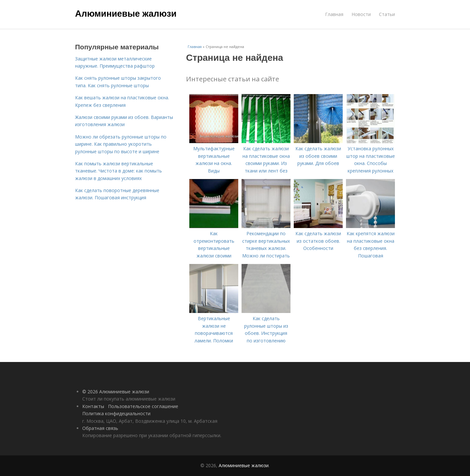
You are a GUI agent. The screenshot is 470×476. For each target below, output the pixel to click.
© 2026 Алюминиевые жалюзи (116, 392)
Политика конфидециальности (116, 413)
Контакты (93, 406)
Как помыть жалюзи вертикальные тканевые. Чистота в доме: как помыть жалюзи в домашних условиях (118, 171)
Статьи (387, 14)
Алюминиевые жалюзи (126, 14)
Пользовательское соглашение (143, 406)
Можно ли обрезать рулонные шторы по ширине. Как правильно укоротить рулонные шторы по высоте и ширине (121, 144)
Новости (361, 14)
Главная (334, 14)
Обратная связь (100, 428)
